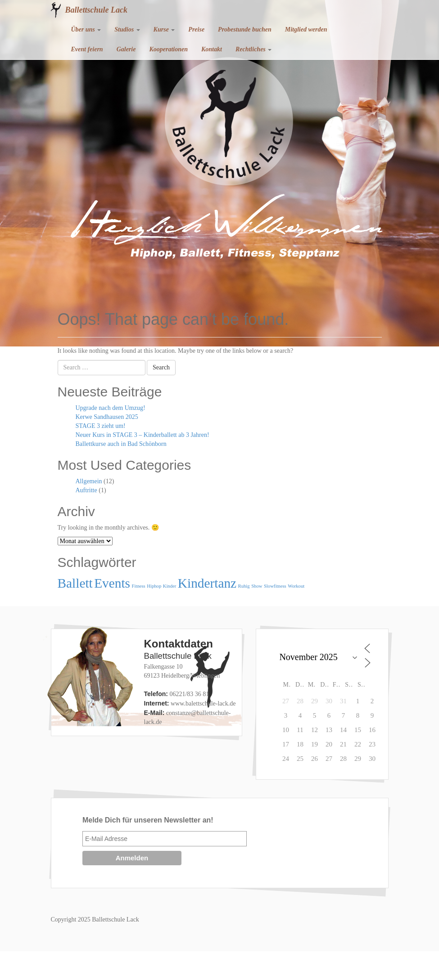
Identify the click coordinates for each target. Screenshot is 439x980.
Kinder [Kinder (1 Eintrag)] (170, 586)
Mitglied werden (306, 29)
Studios (127, 29)
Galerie (126, 49)
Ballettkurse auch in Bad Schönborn (121, 444)
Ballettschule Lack (97, 10)
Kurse (164, 29)
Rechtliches (253, 49)
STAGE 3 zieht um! (101, 426)
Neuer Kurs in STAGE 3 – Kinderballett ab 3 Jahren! (143, 435)
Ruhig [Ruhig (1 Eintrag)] (244, 586)
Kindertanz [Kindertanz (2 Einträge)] (207, 583)
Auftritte (86, 490)
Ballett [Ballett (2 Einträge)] (75, 583)
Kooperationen (168, 49)
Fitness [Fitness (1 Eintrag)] (139, 586)
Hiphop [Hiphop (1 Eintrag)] (154, 586)
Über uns (86, 29)
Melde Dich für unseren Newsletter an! (148, 820)
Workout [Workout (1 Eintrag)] (296, 586)
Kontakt (212, 49)
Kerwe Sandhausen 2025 (107, 417)
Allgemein (89, 481)
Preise (196, 29)
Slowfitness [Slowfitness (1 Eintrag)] (275, 586)
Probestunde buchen (245, 29)
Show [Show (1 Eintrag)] (257, 586)
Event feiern (87, 49)
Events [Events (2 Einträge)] (112, 583)
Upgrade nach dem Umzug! (111, 408)
